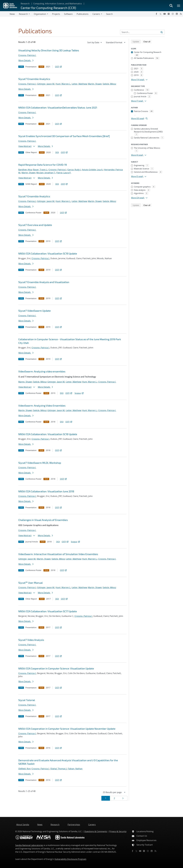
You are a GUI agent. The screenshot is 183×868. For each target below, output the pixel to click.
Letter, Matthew (79, 84)
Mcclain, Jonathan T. (46, 173)
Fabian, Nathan (75, 769)
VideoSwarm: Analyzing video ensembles (42, 371)
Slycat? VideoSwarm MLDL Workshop (40, 463)
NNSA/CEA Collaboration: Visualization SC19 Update (48, 253)
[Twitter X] (161, 14)
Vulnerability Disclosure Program (70, 859)
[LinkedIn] (177, 14)
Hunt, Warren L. (63, 84)
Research (25, 4)
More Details (26, 60)
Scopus (79, 393)
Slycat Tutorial (27, 700)
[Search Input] (142, 32)
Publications (83, 14)
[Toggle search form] (171, 6)
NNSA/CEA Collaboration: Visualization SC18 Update (48, 434)
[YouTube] (165, 14)
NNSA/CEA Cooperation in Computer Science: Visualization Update (56, 668)
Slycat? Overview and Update (35, 225)
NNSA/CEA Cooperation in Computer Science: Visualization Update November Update (67, 729)
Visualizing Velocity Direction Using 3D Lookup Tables (49, 50)
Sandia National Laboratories (29, 845)
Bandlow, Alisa (25, 170)
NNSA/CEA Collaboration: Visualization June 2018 (46, 491)
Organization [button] (40, 14)
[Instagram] (173, 14)
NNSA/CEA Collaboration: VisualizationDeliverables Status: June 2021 (58, 107)
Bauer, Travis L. (40, 170)
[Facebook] (156, 14)
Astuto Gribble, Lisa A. (92, 170)
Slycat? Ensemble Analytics (34, 79)
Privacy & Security (118, 831)
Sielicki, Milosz (109, 84)
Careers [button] (96, 14)
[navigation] (95, 42)
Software (68, 14)
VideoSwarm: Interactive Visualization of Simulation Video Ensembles (58, 554)
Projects (56, 14)
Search (109, 14)
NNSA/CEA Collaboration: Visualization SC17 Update (48, 611)
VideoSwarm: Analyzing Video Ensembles (42, 406)
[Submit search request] (162, 32)
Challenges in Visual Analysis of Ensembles (43, 520)
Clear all (148, 41)
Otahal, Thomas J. (59, 769)
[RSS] (181, 14)
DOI (57, 152)
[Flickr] (169, 14)
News (12, 14)
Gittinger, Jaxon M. (46, 84)
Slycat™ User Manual (30, 583)
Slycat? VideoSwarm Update (35, 311)
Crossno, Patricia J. (27, 55)
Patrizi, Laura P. (64, 173)
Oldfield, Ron (24, 769)
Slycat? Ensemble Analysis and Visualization (44, 282)
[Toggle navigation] (5, 14)
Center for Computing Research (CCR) (48, 8)
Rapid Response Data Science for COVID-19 (43, 165)
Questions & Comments (96, 831)
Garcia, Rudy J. (74, 170)
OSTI (59, 67)
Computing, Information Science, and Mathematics (58, 4)
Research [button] (23, 14)
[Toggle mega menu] (179, 6)
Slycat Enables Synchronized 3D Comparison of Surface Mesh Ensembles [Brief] (64, 136)
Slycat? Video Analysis (31, 640)
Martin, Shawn (95, 84)
